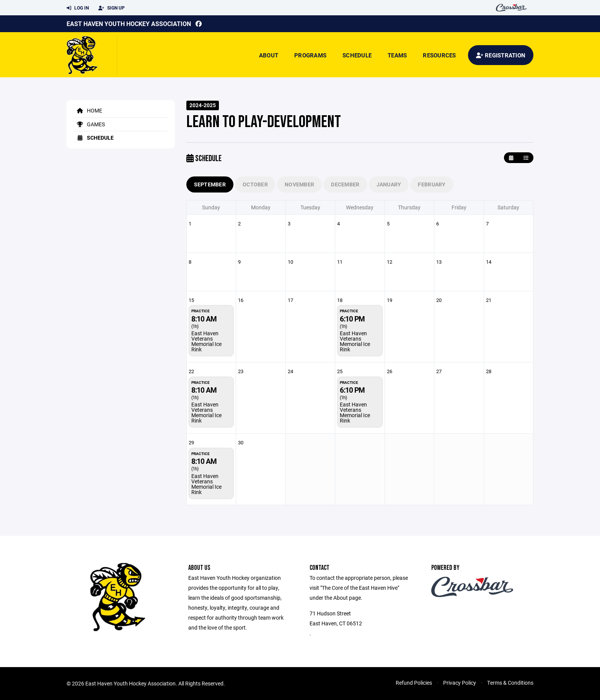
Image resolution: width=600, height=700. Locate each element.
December (345, 184)
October (255, 184)
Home (88, 110)
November (299, 184)
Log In (78, 8)
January (389, 184)
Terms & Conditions (510, 683)
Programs (310, 55)
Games (90, 124)
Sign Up (112, 8)
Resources (439, 55)
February (432, 184)
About (269, 55)
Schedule (357, 55)
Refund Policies (414, 683)
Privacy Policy (460, 683)
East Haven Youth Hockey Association (129, 24)
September (210, 184)
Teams (397, 55)
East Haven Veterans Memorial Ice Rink (206, 341)
